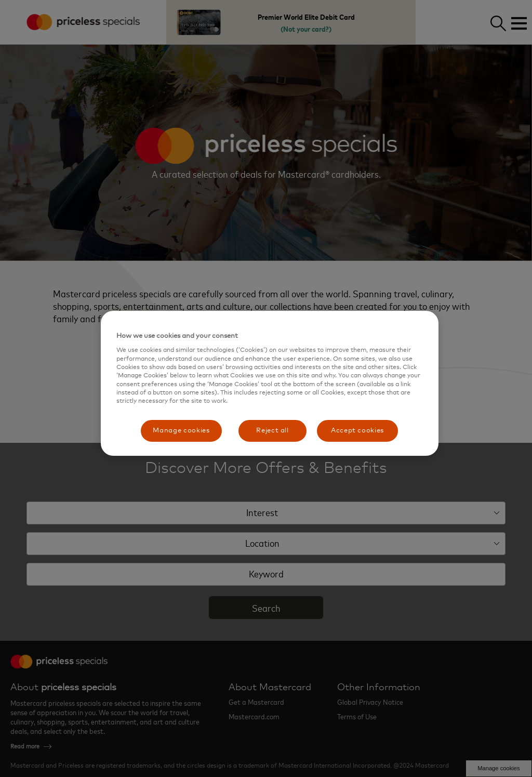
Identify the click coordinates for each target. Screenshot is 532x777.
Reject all (272, 431)
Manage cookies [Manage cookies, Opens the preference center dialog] (181, 431)
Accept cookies (357, 431)
